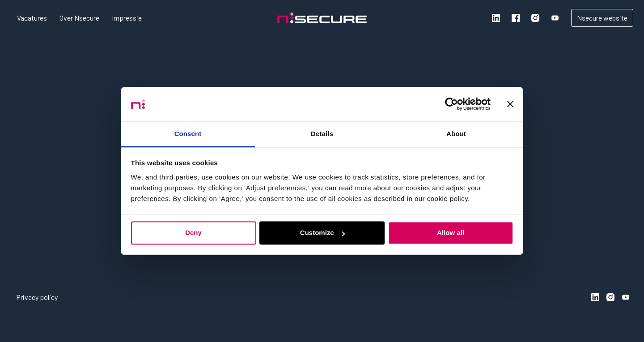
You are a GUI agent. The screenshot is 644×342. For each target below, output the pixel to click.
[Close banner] (510, 104)
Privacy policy (37, 297)
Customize (322, 233)
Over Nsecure (79, 18)
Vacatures (32, 18)
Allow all (451, 233)
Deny (193, 233)
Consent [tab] (188, 134)
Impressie (127, 18)
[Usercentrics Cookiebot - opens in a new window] (451, 104)
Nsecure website (602, 18)
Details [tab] (322, 134)
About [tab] (456, 134)
